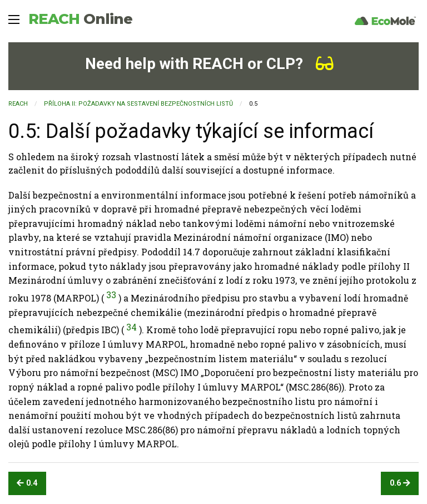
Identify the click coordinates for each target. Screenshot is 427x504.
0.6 (400, 483)
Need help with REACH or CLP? (209, 64)
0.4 (27, 483)
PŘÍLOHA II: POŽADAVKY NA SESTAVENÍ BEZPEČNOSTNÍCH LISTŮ (138, 104)
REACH (80, 19)
